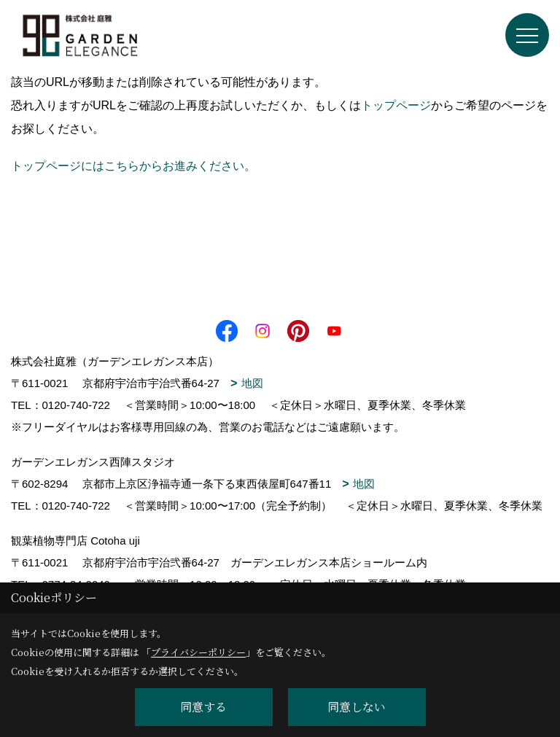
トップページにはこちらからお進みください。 (133, 166)
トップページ (396, 105)
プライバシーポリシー (198, 652)
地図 (252, 383)
